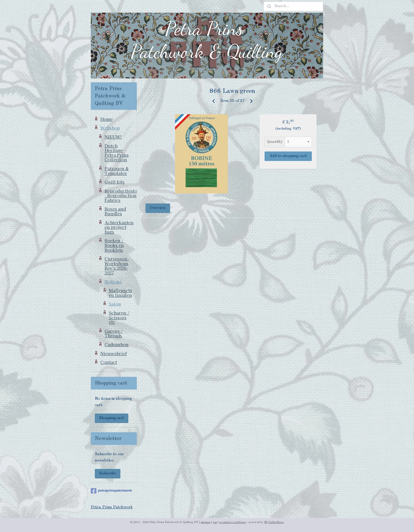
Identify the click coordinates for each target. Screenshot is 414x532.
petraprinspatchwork (111, 491)
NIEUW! (113, 137)
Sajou (115, 304)
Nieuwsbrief (114, 353)
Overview (158, 208)
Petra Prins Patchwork (112, 507)
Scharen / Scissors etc (119, 317)
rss (215, 522)
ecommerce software (233, 522)
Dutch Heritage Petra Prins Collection (117, 153)
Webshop (110, 128)
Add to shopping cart (288, 156)
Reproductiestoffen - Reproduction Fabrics (121, 195)
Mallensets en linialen (120, 293)
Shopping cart (112, 418)
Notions (113, 282)
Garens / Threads (114, 333)
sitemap (206, 522)
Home (107, 119)
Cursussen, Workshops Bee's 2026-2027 (117, 266)
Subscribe (108, 474)
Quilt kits (115, 182)
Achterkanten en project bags (119, 227)
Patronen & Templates (117, 171)
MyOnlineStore (274, 522)
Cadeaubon (117, 344)
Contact (109, 362)
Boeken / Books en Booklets (114, 245)
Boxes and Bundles (115, 211)
